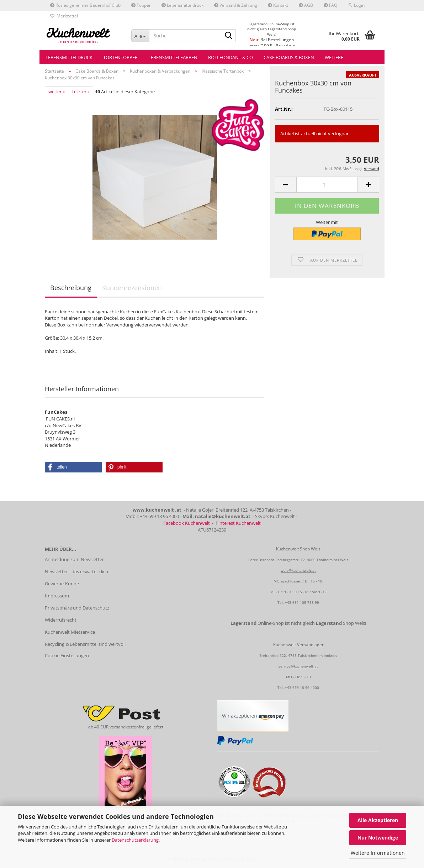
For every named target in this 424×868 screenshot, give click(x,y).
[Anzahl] (327, 185)
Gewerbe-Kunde (62, 584)
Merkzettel (64, 16)
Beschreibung (71, 288)
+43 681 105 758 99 (302, 602)
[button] (286, 185)
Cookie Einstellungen (67, 655)
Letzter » (81, 91)
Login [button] (356, 5)
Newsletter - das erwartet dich (76, 571)
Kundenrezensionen (132, 288)
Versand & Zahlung (236, 5)
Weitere (334, 57)
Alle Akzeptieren (378, 820)
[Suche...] (140, 36)
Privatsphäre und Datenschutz (77, 608)
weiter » (57, 91)
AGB (306, 5)
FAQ (330, 5)
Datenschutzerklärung (135, 840)
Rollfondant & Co (230, 57)
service (285, 666)
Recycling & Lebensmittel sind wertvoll (85, 644)
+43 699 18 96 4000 (302, 687)
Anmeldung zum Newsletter (74, 559)
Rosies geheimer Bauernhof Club (85, 5)
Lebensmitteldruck (182, 5)
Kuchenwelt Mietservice (70, 632)
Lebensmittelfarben (173, 57)
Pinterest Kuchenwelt (238, 523)
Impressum (57, 596)
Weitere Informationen (378, 853)
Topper (141, 5)
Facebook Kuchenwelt (187, 523)
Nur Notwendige (378, 838)
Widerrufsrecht (61, 620)
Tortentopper (120, 57)
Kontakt (278, 5)
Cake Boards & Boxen (289, 57)
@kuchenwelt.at (304, 666)
